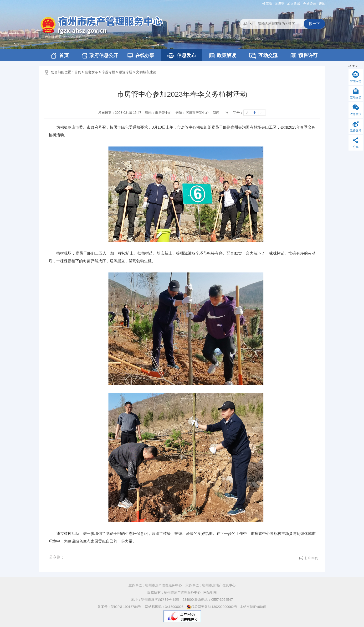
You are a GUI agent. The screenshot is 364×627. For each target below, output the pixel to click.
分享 (356, 147)
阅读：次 (221, 113)
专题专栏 (108, 72)
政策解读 (223, 55)
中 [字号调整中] (255, 113)
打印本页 (311, 558)
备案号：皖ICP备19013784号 (120, 607)
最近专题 (126, 72)
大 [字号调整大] (247, 113)
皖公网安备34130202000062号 (212, 607)
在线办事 (141, 55)
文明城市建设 (146, 72)
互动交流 (263, 56)
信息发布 (182, 56)
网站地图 (210, 592)
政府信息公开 (100, 56)
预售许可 (304, 55)
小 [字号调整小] (262, 113)
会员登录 (309, 4)
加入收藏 (294, 4)
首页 (59, 56)
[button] (267, 4)
